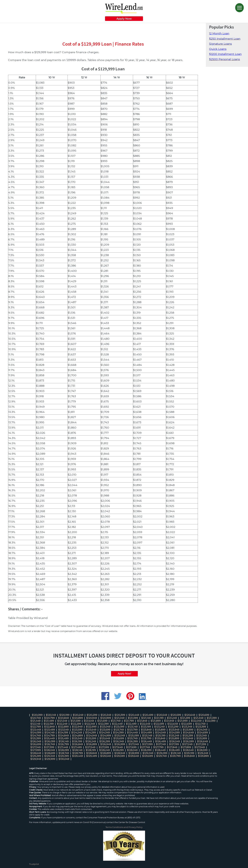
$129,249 (203, 753)
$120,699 (204, 715)
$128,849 (92, 753)
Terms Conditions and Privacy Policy (124, 827)
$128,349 (132, 750)
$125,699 (119, 738)
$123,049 (105, 727)
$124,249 (77, 733)
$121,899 (156, 721)
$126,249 (91, 741)
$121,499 (49, 721)
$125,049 (120, 736)
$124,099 (36, 733)
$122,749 (200, 724)
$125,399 (36, 738)
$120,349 (106, 715)
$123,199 (146, 727)
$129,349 (50, 756)
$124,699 (202, 733)
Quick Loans (218, 49)
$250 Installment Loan (225, 39)
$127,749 (145, 747)
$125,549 (77, 738)
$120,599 (176, 715)
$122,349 (90, 724)
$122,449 (117, 724)
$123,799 (132, 730)
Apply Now (124, 19)
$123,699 (105, 730)
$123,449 (36, 730)
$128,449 (160, 750)
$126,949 (106, 744)
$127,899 (186, 747)
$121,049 (119, 718)
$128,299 (118, 750)
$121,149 (146, 718)
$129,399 (64, 756)
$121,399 (212, 718)
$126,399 (132, 741)
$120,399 (120, 715)
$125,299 (188, 736)
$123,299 (173, 727)
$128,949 (120, 753)
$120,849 (63, 718)
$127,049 (134, 744)
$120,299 (92, 715)
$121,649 (89, 721)
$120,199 (64, 715)
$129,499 (92, 756)
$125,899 (174, 738)
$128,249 (104, 750)
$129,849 (189, 756)
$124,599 (174, 733)
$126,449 (146, 741)
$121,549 (62, 721)
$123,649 (91, 730)
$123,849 (146, 730)
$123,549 (63, 730)
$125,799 (146, 738)
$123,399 (201, 727)
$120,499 (148, 715)
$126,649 (202, 741)
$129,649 (133, 756)
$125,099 (134, 736)
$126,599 (188, 741)
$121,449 (35, 721)
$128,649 (36, 753)
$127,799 (158, 747)
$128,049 (50, 750)
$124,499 (146, 733)
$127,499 (77, 747)
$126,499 (161, 741)
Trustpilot (34, 864)
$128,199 (91, 750)
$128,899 (106, 753)
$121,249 (172, 718)
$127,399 (49, 747)
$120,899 (77, 718)
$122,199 (49, 724)
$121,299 (185, 718)
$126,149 (64, 741)
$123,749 (119, 730)
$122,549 (145, 724)
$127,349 (36, 747)
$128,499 (174, 750)
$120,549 (162, 715)
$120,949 (92, 718)
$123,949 (174, 730)
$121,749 (116, 721)
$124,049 (202, 730)
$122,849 (49, 727)
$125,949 (188, 738)
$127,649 (118, 747)
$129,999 (50, 759)
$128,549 (188, 750)
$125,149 (147, 736)
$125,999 (202, 738)
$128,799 (78, 753)
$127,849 (172, 747)
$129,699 (148, 756)
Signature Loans (220, 44)
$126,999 (120, 744)
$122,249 (62, 724)
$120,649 (190, 715)
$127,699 (131, 747)
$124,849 (63, 736)
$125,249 (174, 736)
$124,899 (77, 736)
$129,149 (176, 753)
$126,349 (119, 741)
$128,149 (77, 750)
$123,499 (50, 730)
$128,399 (146, 750)
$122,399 (103, 724)
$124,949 (92, 736)
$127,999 (36, 750)
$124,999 (106, 736)
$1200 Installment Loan (225, 54)
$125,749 (132, 738)
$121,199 (159, 718)
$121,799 (129, 721)
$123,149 (133, 727)
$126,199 (77, 741)
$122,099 (210, 721)
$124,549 (160, 733)
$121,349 (198, 718)
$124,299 (91, 733)
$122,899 (63, 727)
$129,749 (161, 756)
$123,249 (159, 727)
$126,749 (50, 744)
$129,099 (162, 753)
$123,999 (188, 730)
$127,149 (161, 744)
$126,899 (92, 744)
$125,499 (63, 738)
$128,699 (50, 753)
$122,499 (131, 724)
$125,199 (160, 736)
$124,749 (36, 736)
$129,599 (119, 756)
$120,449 (134, 715)
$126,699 (36, 744)
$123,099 (119, 727)
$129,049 (148, 753)
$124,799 (49, 736)
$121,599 (76, 721)
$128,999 (134, 753)
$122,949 (77, 727)
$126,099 (50, 741)
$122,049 (196, 721)
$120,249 (78, 715)
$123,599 (77, 730)
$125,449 (49, 738)
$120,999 (106, 718)
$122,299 (76, 724)
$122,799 (36, 727)
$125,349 (201, 736)
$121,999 (183, 721)
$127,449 (63, 747)
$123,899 (160, 730)
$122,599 (159, 724)
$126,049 (36, 741)
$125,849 (160, 738)
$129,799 (175, 756)
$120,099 (37, 715)
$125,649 (105, 738)
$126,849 (77, 744)
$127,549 (90, 747)
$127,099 (147, 744)
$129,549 (106, 756)
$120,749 (36, 718)
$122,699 (187, 724)
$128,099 (64, 750)
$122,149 (35, 724)
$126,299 (105, 741)
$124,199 (63, 733)
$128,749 (64, 753)
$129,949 (36, 759)
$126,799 (64, 744)
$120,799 (49, 718)
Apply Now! (124, 674)
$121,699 (102, 721)
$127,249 (187, 744)
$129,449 (77, 756)
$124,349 (104, 733)
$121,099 (133, 718)
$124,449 (132, 733)
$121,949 (169, 721)
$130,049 (64, 759)
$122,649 (173, 724)
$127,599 (104, 747)
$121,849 (142, 721)
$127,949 (200, 747)
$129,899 (203, 756)
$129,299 (36, 756)
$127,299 (201, 744)
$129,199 (189, 753)
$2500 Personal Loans (225, 59)
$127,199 (174, 744)
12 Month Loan (219, 33)
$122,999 (91, 727)
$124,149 (50, 733)
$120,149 (51, 715)
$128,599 (202, 750)
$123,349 (187, 727)
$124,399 (118, 733)
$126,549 (175, 741)
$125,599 (91, 738)
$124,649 (188, 733)
